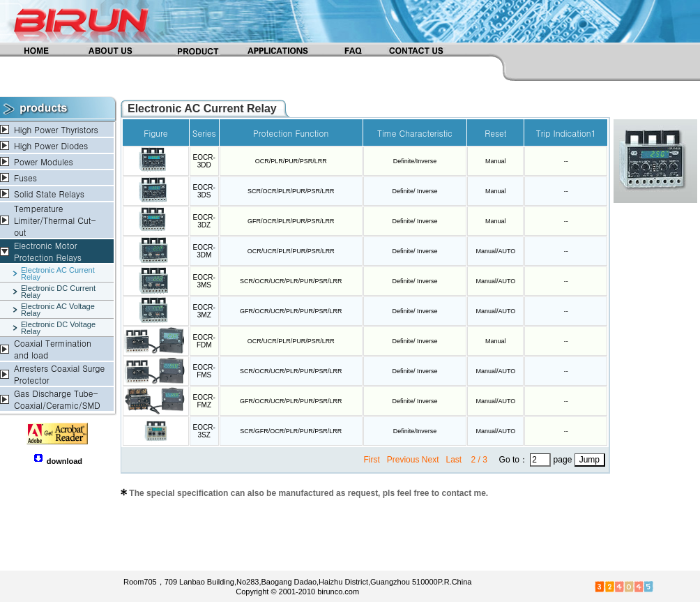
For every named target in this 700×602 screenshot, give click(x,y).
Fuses (25, 178)
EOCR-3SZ (204, 431)
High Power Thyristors (56, 129)
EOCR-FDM (204, 341)
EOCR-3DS (204, 191)
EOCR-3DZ (204, 221)
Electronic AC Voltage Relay (58, 310)
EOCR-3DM (204, 251)
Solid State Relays (49, 194)
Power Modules (44, 161)
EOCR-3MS (204, 281)
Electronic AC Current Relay (58, 273)
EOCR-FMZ (204, 401)
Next (431, 460)
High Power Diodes (51, 145)
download (64, 461)
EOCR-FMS (204, 371)
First (373, 460)
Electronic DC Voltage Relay (58, 328)
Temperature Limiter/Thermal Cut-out (55, 220)
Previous (403, 460)
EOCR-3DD (204, 161)
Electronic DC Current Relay (58, 292)
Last (454, 460)
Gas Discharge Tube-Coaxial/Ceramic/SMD (57, 399)
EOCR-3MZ (204, 311)
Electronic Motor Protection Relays (48, 251)
